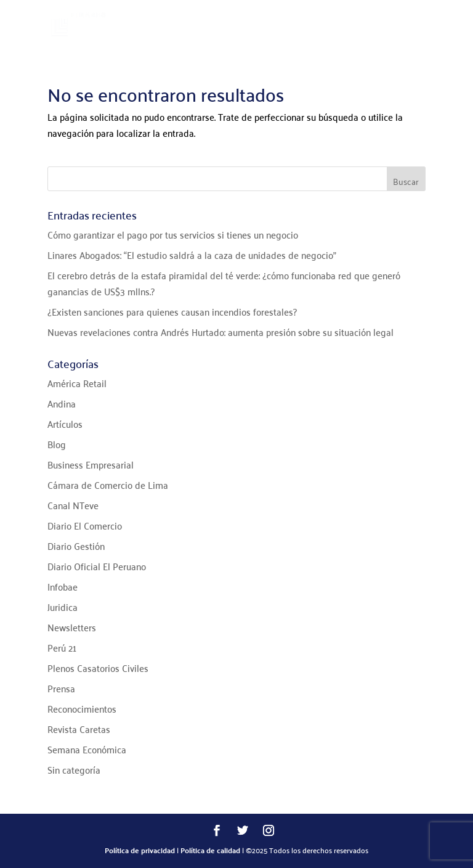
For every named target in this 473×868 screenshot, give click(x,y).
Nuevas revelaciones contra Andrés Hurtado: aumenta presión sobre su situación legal (220, 332)
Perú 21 (62, 647)
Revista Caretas (79, 729)
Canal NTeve (73, 505)
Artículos (65, 424)
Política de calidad (210, 850)
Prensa (61, 688)
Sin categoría (74, 769)
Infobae (63, 586)
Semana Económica (87, 749)
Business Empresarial (91, 464)
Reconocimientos (82, 708)
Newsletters (72, 627)
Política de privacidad (140, 850)
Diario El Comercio (85, 525)
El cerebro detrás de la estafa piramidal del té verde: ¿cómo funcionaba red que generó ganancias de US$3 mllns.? (224, 283)
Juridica (63, 607)
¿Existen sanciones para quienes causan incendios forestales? (172, 311)
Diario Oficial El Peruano (97, 566)
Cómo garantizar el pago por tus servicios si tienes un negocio (173, 234)
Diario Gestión (76, 546)
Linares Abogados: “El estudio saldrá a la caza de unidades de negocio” (192, 255)
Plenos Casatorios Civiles (98, 668)
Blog (57, 444)
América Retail (77, 383)
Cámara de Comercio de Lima (108, 485)
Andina (62, 403)
